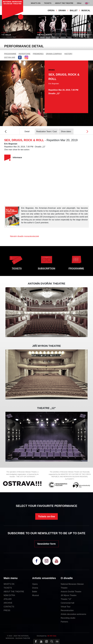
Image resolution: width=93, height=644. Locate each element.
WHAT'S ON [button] (36, 3)
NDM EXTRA (9, 595)
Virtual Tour (66, 607)
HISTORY (68, 54)
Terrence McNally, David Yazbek (51, 37)
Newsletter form (46, 544)
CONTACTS (9, 607)
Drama (35, 588)
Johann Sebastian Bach (13, 37)
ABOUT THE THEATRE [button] (64, 3)
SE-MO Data (52, 636)
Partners (64, 622)
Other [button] (79, 3)
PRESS (7, 610)
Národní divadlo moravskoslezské (24, 236)
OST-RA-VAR (10, 57)
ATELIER (8, 599)
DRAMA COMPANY (54, 54)
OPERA (51, 11)
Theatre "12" (66, 599)
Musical (35, 595)
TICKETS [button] (48, 3)
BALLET (74, 11)
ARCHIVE (8, 603)
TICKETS (17, 268)
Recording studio (68, 618)
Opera (35, 584)
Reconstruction (67, 610)
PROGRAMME (10, 54)
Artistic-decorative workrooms (74, 614)
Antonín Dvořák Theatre (71, 592)
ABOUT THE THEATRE (14, 592)
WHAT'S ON (9, 584)
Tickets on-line (46, 516)
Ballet (35, 592)
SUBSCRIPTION (46, 268)
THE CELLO (10, 35)
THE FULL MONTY (48, 35)
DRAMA (62, 11)
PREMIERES (38, 54)
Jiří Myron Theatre (69, 595)
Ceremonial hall (68, 603)
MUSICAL (86, 11)
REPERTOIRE (25, 54)
